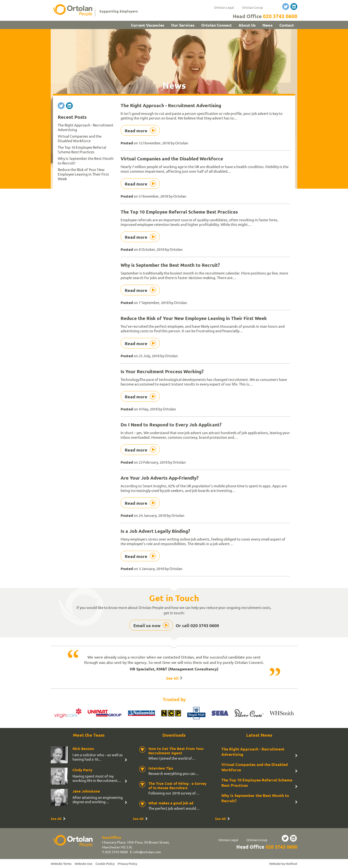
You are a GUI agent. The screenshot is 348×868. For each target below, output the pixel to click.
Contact (287, 25)
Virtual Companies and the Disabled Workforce (172, 159)
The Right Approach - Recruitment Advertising (171, 105)
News (268, 25)
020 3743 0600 (280, 16)
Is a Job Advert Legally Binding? (155, 531)
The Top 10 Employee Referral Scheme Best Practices (179, 212)
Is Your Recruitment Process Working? (162, 371)
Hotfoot (291, 864)
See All (172, 678)
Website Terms (61, 864)
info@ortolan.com (147, 852)
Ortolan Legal (224, 7)
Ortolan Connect (217, 25)
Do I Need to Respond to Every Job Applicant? (171, 425)
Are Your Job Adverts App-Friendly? (160, 478)
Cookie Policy (105, 864)
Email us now (147, 625)
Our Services (183, 25)
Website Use (83, 864)
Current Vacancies (148, 25)
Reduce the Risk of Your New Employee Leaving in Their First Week (194, 318)
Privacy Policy (127, 864)
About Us (247, 25)
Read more (136, 130)
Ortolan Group (253, 7)
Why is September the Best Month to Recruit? (170, 265)
